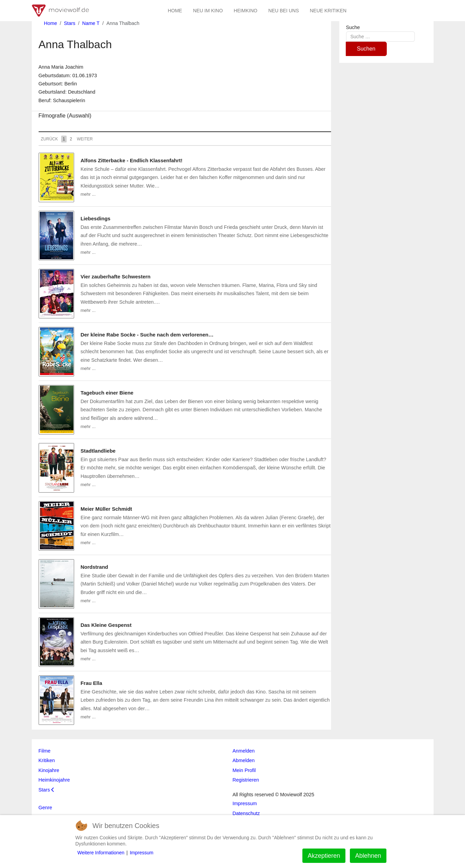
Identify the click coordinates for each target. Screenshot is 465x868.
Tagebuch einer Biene (107, 393)
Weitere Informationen (101, 853)
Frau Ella (91, 683)
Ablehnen (368, 856)
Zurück (50, 139)
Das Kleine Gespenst (106, 625)
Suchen (366, 49)
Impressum (142, 853)
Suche (353, 27)
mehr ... (88, 194)
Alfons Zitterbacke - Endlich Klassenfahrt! (132, 160)
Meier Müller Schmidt (106, 509)
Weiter (85, 139)
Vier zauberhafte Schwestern (116, 277)
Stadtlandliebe (98, 451)
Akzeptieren (324, 856)
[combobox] (380, 36)
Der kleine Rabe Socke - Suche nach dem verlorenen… (147, 335)
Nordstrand (94, 567)
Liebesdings (96, 218)
